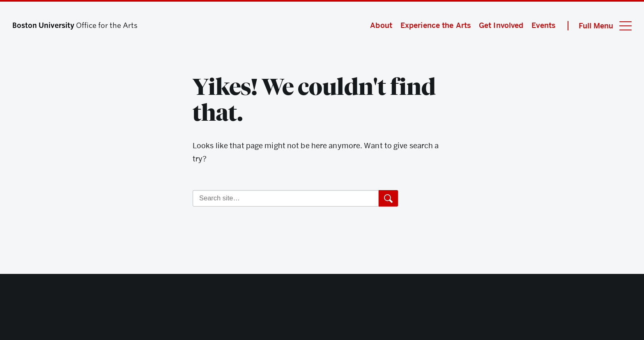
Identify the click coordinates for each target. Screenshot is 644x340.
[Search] (286, 198)
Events (543, 25)
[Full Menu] (600, 26)
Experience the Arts (436, 25)
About (381, 25)
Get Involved (501, 25)
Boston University (322, 309)
